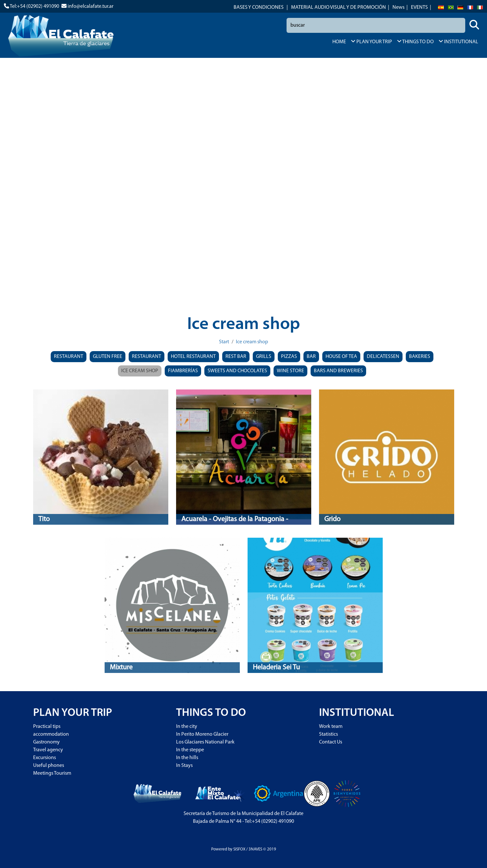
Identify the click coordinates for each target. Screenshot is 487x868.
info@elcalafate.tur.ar (90, 7)
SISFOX (239, 849)
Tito (44, 519)
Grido (332, 519)
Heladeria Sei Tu (276, 668)
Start (224, 342)
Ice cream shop (252, 342)
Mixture (121, 668)
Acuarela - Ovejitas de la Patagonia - (235, 519)
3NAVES (255, 849)
